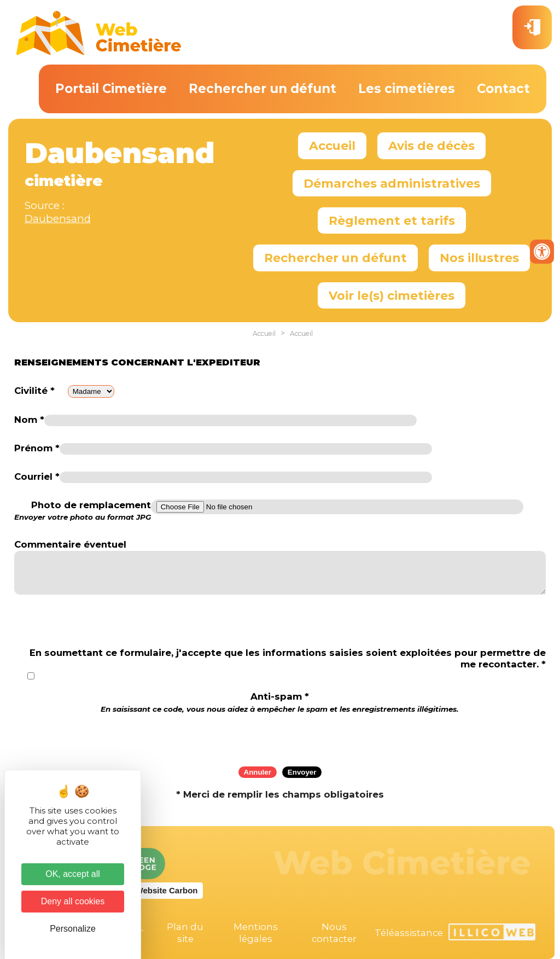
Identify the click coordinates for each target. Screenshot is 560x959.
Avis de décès (431, 146)
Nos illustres (479, 258)
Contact (503, 89)
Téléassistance (409, 933)
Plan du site (185, 933)
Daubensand (58, 219)
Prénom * (37, 448)
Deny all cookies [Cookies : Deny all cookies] (73, 901)
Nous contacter (334, 933)
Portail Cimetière (111, 89)
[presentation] (280, 736)
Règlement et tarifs (392, 220)
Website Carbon (167, 890)
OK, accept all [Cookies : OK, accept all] (73, 874)
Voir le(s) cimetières (392, 295)
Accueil (332, 146)
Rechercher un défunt (262, 89)
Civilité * (34, 391)
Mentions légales (256, 933)
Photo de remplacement (83, 511)
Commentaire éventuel (70, 544)
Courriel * (37, 476)
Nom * (29, 420)
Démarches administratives (392, 183)
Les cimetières (407, 89)
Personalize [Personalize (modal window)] (73, 929)
